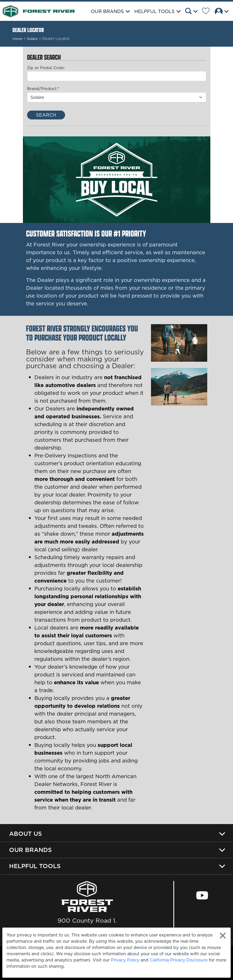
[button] (193, 12)
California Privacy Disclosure (179, 960)
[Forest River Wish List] (208, 12)
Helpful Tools (35, 866)
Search (46, 115)
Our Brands (30, 850)
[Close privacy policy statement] (223, 936)
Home (17, 39)
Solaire (32, 39)
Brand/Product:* (43, 89)
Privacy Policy (125, 960)
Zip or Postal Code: (46, 68)
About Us (26, 834)
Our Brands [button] (107, 11)
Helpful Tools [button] (155, 11)
